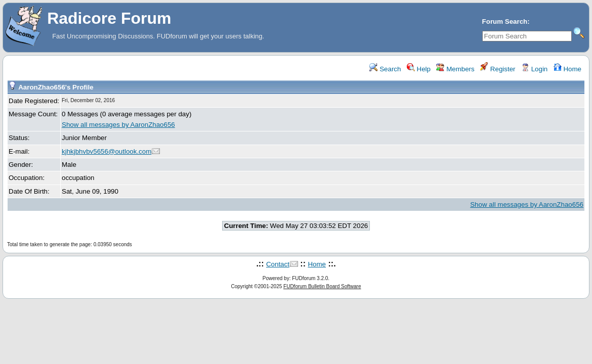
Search (385, 69)
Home (567, 69)
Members (455, 69)
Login (534, 69)
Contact (278, 264)
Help (419, 69)
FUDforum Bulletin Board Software (322, 286)
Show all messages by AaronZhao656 (118, 125)
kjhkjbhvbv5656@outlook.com (107, 151)
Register (498, 69)
